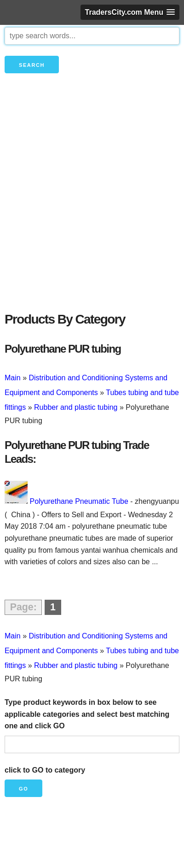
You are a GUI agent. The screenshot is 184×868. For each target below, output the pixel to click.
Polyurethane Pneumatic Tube (79, 501)
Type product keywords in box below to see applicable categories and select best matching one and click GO (87, 714)
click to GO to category (45, 770)
